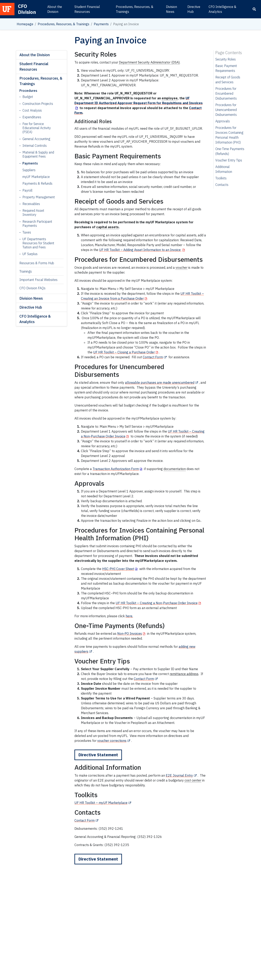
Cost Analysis (32, 110)
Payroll (27, 190)
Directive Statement (98, 755)
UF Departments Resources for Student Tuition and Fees (38, 243)
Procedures (28, 91)
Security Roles (226, 59)
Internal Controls (35, 146)
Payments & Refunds (37, 183)
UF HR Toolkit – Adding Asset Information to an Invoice (140, 250)
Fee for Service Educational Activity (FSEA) (37, 128)
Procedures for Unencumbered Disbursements (226, 110)
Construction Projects (38, 104)
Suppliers (29, 170)
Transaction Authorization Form (116, 469)
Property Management (39, 197)
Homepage (25, 24)
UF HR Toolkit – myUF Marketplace (101, 803)
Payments (101, 24)
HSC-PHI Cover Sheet (118, 569)
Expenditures (32, 117)
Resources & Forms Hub (37, 263)
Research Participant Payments (37, 224)
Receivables (31, 204)
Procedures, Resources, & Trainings (135, 9)
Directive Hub (194, 9)
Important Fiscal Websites (38, 280)
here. (129, 616)
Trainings (26, 271)
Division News (171, 9)
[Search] (254, 9)
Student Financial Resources (87, 9)
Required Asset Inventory (33, 213)
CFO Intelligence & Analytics (222, 9)
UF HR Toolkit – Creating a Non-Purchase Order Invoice (157, 603)
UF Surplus (30, 254)
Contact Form (153, 357)
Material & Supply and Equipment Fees (38, 154)
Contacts (222, 185)
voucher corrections (112, 741)
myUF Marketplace (36, 177)
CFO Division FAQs (32, 288)
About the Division (55, 9)
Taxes (27, 232)
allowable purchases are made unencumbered (160, 383)
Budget (28, 97)
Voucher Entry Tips (229, 160)
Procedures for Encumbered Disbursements (226, 93)
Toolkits (221, 178)
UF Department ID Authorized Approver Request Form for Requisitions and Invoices (139, 101)
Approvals (223, 121)
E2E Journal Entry (179, 775)
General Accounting (36, 139)
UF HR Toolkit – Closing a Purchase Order (124, 352)
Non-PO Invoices (130, 634)
